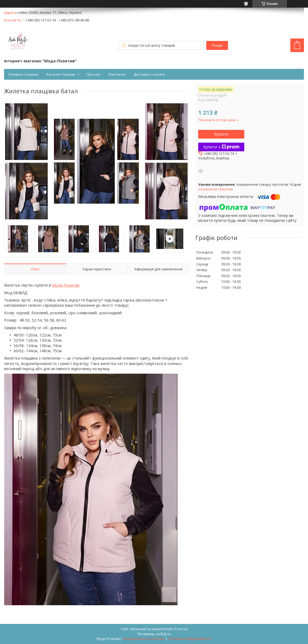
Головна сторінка (23, 74)
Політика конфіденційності (190, 639)
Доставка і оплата (149, 74)
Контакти (117, 74)
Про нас (94, 74)
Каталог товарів (61, 74)
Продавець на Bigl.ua (154, 634)
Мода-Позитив (66, 285)
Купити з (221, 147)
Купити (221, 134)
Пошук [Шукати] (217, 45)
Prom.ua (181, 629)
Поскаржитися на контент (144, 639)
